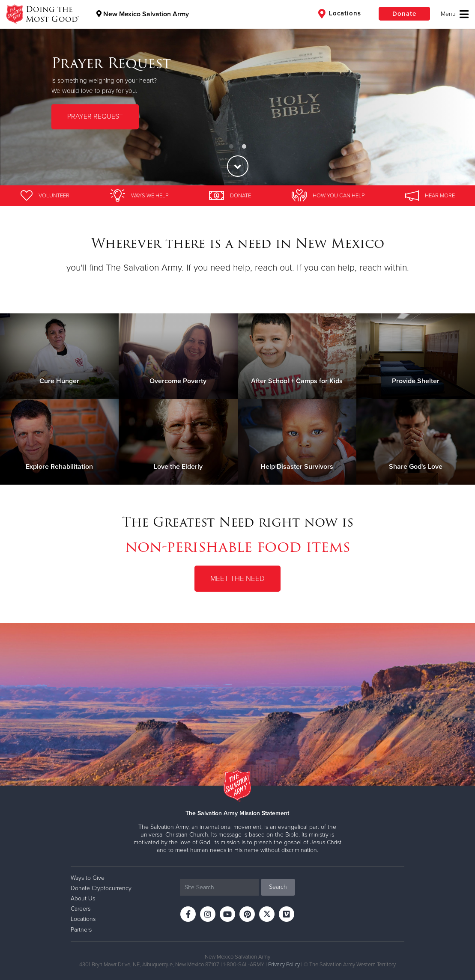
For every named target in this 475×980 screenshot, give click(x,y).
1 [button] (231, 147)
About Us (83, 898)
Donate (404, 14)
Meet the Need (238, 579)
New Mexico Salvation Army (143, 14)
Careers (81, 909)
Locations (340, 14)
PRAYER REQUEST (95, 116)
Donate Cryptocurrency (101, 888)
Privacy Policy (284, 965)
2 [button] (244, 147)
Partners (81, 930)
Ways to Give (88, 878)
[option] (238, 93)
